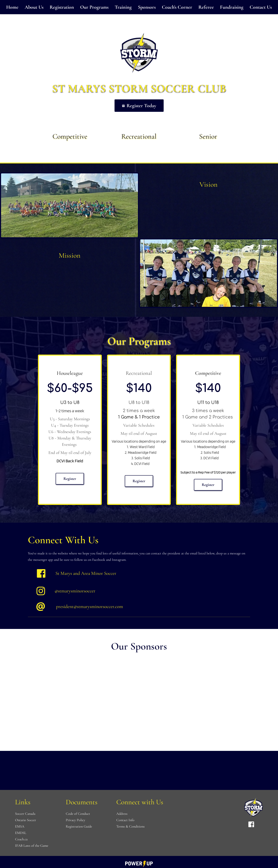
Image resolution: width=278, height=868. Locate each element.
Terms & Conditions (131, 826)
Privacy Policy (76, 820)
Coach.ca (21, 839)
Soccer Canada (25, 814)
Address (122, 814)
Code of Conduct (78, 814)
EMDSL (21, 833)
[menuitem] (12, 7)
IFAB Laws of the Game (32, 846)
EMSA (20, 826)
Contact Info (125, 820)
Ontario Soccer (26, 820)
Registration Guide (79, 826)
